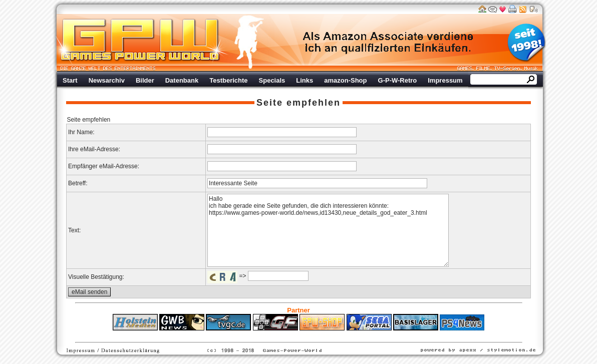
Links (305, 80)
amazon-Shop (345, 80)
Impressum (445, 80)
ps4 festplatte (249, 335)
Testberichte (228, 80)
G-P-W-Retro (398, 80)
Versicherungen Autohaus (330, 335)
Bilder (145, 80)
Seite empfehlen (298, 103)
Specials (272, 80)
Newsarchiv (107, 80)
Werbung (389, 43)
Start (70, 80)
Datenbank (182, 80)
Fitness (281, 335)
